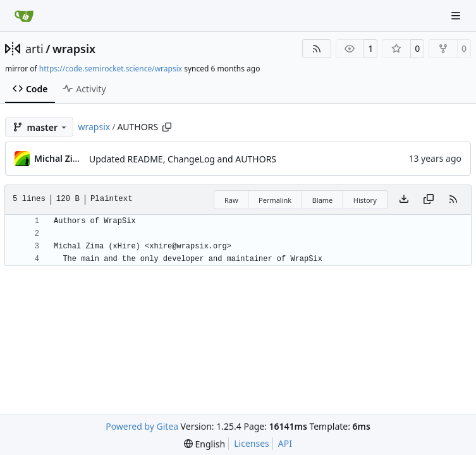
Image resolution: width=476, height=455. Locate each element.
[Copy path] (167, 127)
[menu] (204, 444)
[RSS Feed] (317, 49)
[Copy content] (429, 200)
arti (34, 49)
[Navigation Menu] (457, 15)
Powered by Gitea (142, 426)
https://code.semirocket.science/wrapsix (111, 69)
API (285, 443)
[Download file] (404, 200)
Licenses (252, 443)
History (365, 200)
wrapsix (74, 49)
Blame (323, 200)
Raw (231, 200)
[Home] (24, 16)
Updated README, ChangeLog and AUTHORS (183, 159)
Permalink (275, 200)
